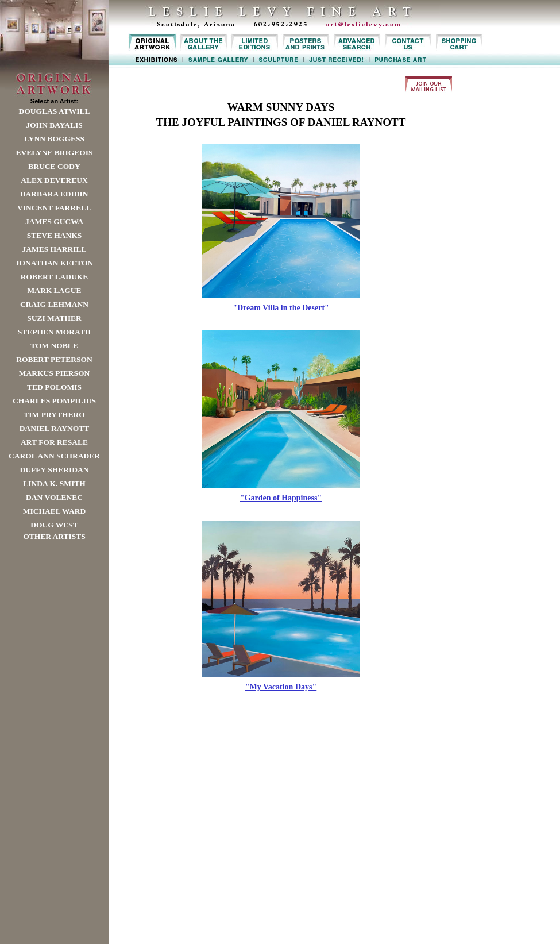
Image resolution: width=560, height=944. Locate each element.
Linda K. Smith (54, 483)
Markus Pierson (54, 373)
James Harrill (54, 249)
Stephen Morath (55, 332)
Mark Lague (54, 290)
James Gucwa (54, 221)
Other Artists (54, 536)
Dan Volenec (54, 497)
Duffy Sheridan (55, 470)
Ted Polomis (54, 387)
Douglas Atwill (55, 111)
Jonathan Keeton (55, 263)
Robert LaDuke (54, 277)
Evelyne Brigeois (54, 153)
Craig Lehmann (54, 304)
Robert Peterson (54, 359)
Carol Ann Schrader (54, 456)
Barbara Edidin (54, 194)
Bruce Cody (54, 166)
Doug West (54, 525)
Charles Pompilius (54, 401)
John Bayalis (54, 125)
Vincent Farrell (54, 208)
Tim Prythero (54, 415)
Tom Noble (54, 346)
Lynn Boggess (54, 139)
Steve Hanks (55, 235)
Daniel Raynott (54, 428)
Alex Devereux (54, 180)
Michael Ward (55, 511)
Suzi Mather (54, 318)
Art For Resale (54, 442)
